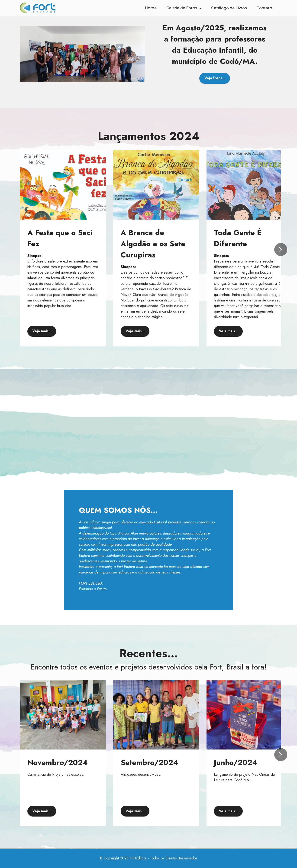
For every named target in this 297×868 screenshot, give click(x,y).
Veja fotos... (215, 78)
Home (151, 8)
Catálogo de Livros (229, 8)
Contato (264, 8)
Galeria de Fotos (182, 8)
